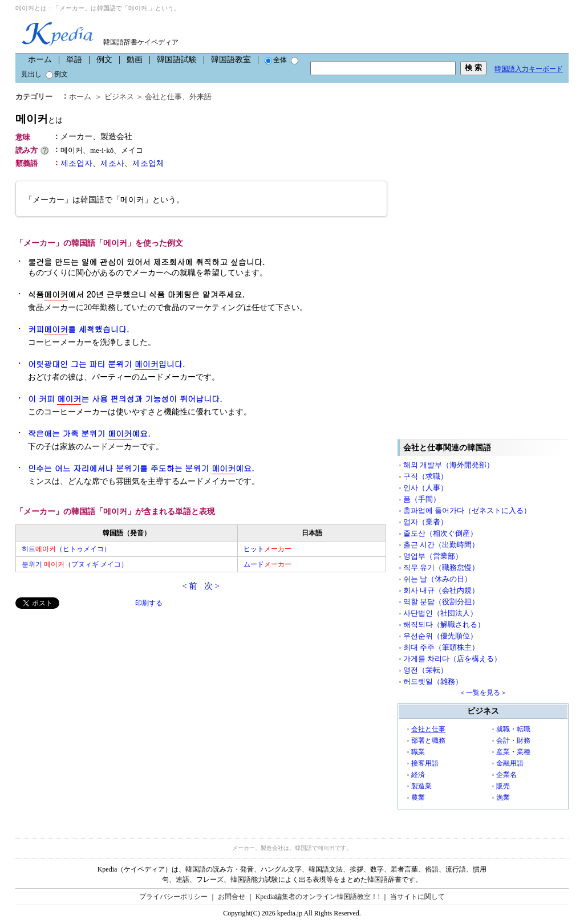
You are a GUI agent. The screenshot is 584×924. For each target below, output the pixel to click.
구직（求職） (425, 476)
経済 (418, 775)
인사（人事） (425, 488)
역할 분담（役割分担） (441, 602)
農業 (418, 797)
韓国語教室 (231, 60)
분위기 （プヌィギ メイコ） (75, 564)
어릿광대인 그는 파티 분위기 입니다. (106, 364)
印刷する (149, 603)
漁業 (503, 797)
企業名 (506, 775)
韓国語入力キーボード (529, 69)
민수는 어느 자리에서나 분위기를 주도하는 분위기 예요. (141, 468)
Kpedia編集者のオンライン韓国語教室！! (318, 897)
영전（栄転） (425, 670)
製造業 (421, 786)
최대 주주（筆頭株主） (441, 647)
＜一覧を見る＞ (483, 693)
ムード (267, 564)
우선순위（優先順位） (440, 636)
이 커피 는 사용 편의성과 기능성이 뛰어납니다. (125, 399)
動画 (135, 60)
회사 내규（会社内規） (441, 590)
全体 (276, 60)
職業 (418, 752)
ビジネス (119, 97)
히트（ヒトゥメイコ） (66, 549)
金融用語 (510, 763)
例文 (104, 60)
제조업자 (76, 163)
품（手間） (422, 499)
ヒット (267, 549)
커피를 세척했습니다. (78, 329)
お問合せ (232, 897)
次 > (212, 586)
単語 (74, 60)
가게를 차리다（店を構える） (452, 659)
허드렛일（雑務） (433, 681)
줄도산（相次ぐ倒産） (440, 533)
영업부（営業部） (433, 556)
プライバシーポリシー (173, 897)
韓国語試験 (177, 60)
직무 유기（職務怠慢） (441, 567)
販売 (503, 786)
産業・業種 (513, 752)
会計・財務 (513, 740)
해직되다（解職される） (444, 624)
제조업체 (148, 163)
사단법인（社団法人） (440, 613)
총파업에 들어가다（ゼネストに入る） (467, 510)
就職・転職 (513, 729)
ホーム (40, 60)
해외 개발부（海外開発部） (449, 465)
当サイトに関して (417, 897)
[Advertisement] (101, 689)
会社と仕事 (163, 97)
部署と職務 (428, 740)
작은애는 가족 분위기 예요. (89, 433)
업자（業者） (425, 522)
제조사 (112, 163)
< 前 (190, 586)
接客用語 (425, 763)
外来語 (200, 97)
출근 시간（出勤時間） (441, 545)
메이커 (39, 119)
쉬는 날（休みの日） (437, 579)
